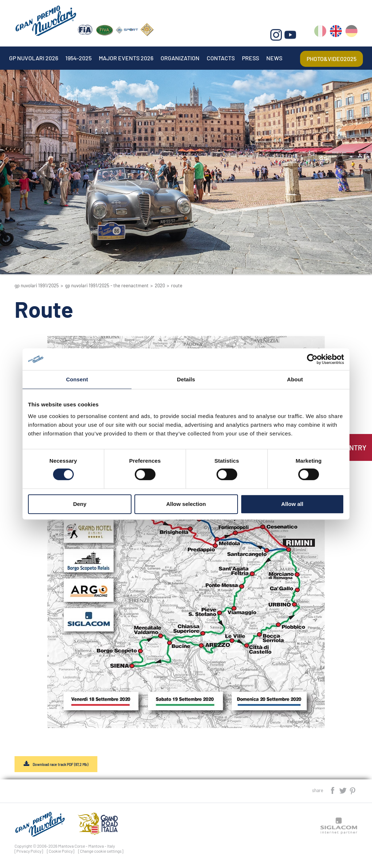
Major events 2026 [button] (126, 58)
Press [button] (250, 58)
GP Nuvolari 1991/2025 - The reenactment (107, 285)
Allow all (292, 504)
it (320, 33)
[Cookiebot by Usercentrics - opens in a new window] (312, 359)
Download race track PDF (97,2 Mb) (60, 764)
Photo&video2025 (331, 59)
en (336, 33)
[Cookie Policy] (61, 851)
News (274, 58)
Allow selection (186, 504)
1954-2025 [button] (78, 58)
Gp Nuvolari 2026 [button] (34, 58)
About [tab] (295, 379)
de (351, 33)
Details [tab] (186, 379)
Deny (80, 504)
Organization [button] (180, 58)
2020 (160, 285)
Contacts (221, 58)
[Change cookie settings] (101, 851)
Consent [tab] (77, 379)
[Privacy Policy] (29, 851)
